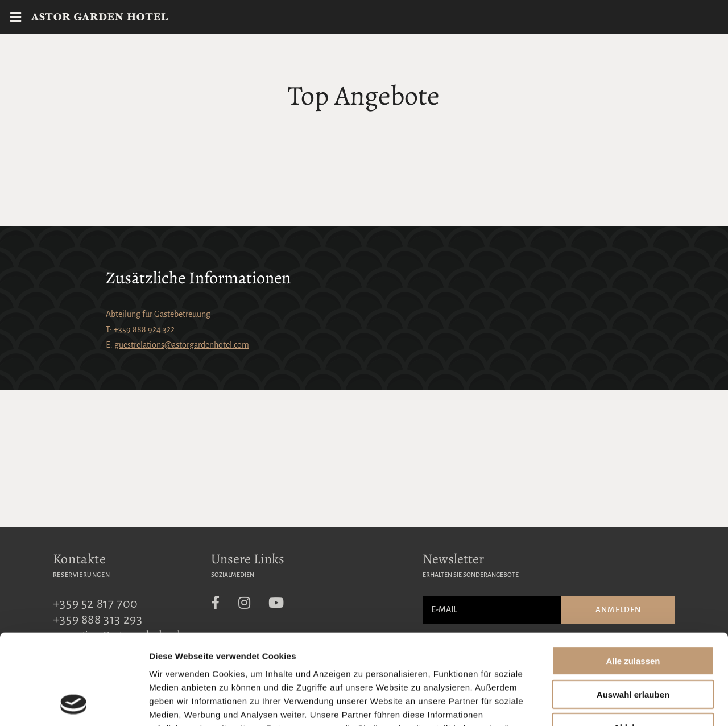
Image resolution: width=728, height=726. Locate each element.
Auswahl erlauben (633, 610)
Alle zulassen (633, 576)
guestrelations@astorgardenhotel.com (182, 345)
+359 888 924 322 (144, 329)
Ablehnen (633, 643)
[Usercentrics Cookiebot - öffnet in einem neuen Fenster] (74, 704)
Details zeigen (605, 704)
